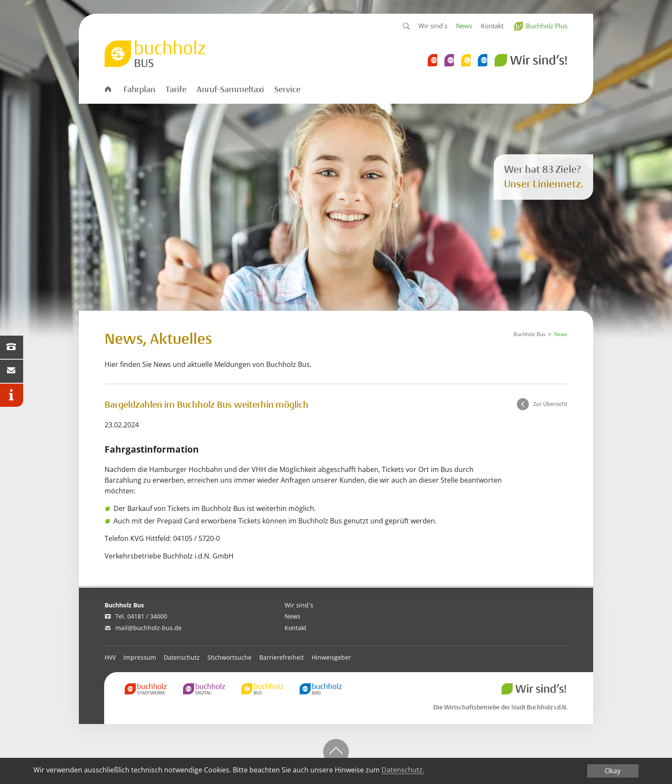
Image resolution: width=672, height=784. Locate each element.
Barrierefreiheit (282, 657)
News (464, 26)
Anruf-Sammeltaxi (230, 90)
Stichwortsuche (229, 657)
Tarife (176, 90)
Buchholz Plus (547, 26)
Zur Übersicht (550, 404)
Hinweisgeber (331, 657)
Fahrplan (139, 90)
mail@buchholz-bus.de (148, 628)
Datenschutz (182, 657)
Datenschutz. (403, 770)
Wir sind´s (433, 26)
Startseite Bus (108, 89)
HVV (110, 657)
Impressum (140, 657)
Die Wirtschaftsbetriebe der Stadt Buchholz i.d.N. (500, 707)
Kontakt (492, 26)
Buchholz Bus (529, 334)
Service (287, 90)
